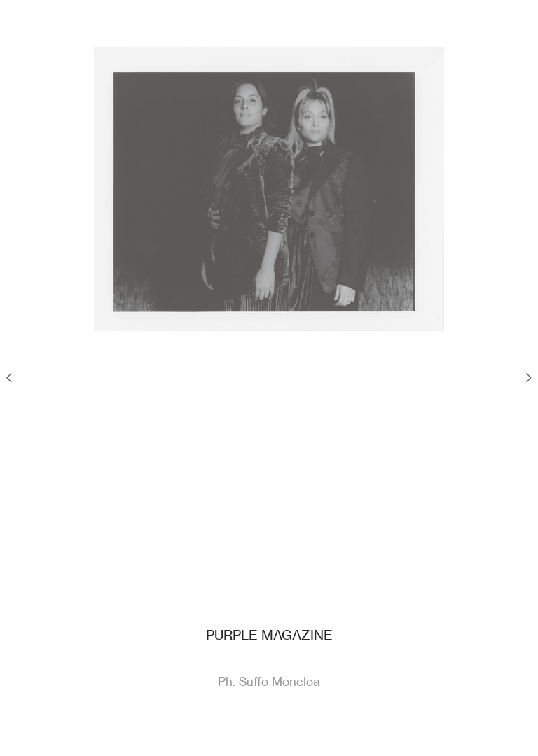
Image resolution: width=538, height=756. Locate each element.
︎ (9, 378)
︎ (529, 378)
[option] (269, 189)
